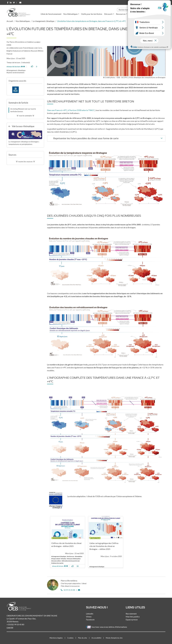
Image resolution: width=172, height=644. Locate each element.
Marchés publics (133, 617)
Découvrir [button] (108, 14)
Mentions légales (56, 638)
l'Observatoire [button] (138, 14)
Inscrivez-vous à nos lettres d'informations (107, 627)
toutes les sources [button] (25, 161)
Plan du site (83, 638)
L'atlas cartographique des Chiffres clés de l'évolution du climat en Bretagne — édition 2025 (104, 546)
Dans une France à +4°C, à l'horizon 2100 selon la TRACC (71, 110)
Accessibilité (96, 638)
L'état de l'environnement (51, 14)
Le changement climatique (43, 21)
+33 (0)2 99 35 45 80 (15, 624)
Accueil (10, 21)
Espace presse (132, 620)
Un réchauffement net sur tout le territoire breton (23, 110)
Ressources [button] (121, 14)
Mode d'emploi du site (114, 638)
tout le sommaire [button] (25, 116)
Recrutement (131, 614)
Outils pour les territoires (92, 14)
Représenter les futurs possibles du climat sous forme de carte (108, 138)
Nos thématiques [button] (71, 14)
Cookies (70, 638)
